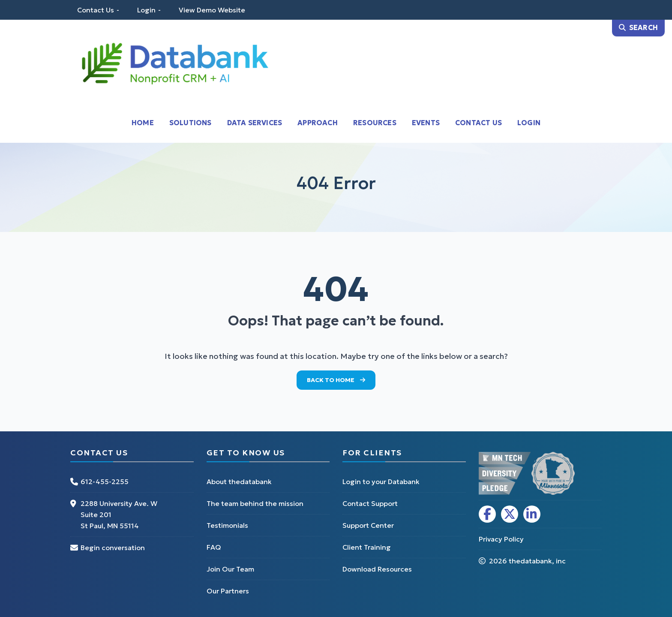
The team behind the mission (255, 503)
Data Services (255, 123)
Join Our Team (230, 569)
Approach (318, 123)
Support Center (368, 525)
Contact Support (370, 503)
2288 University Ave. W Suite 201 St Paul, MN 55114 (119, 515)
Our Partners (228, 591)
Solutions (190, 123)
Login (146, 10)
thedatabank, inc (537, 561)
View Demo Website (212, 10)
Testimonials (227, 525)
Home (143, 123)
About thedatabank (239, 482)
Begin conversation (113, 548)
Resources (375, 123)
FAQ (214, 547)
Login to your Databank (381, 482)
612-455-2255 (105, 482)
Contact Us (96, 10)
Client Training (367, 547)
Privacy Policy (501, 539)
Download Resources (377, 569)
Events (426, 123)
